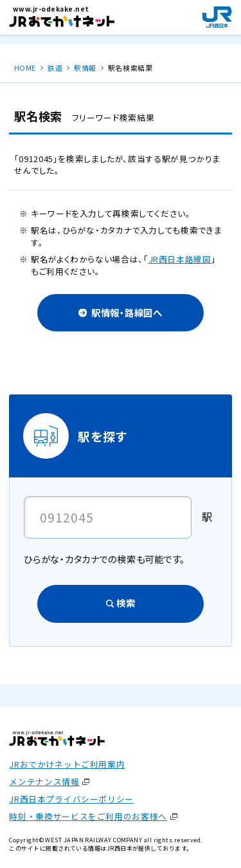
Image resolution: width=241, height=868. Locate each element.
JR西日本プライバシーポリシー (71, 799)
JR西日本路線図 (180, 259)
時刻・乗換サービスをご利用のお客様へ (88, 816)
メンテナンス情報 (44, 781)
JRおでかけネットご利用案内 (67, 764)
